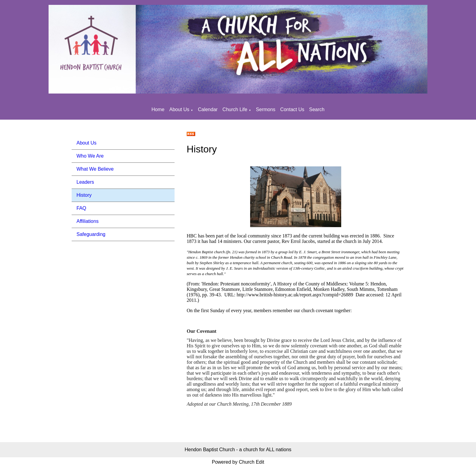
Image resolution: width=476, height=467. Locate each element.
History (84, 195)
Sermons (266, 109)
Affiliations (88, 221)
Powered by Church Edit (238, 462)
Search (317, 109)
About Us (179, 109)
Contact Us (292, 109)
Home (158, 109)
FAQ (81, 208)
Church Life (235, 109)
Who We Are (90, 156)
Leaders (85, 182)
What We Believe (95, 169)
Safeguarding (91, 234)
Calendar (208, 109)
